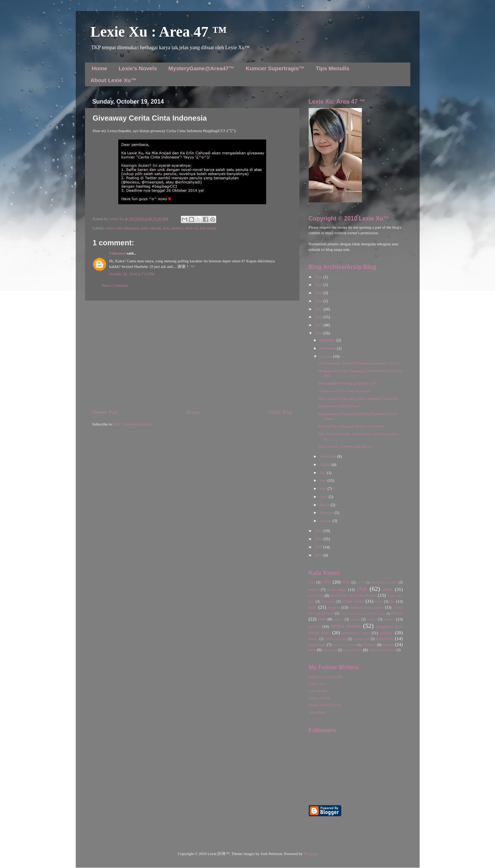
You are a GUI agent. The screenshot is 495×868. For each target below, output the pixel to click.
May (323, 489)
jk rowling (328, 601)
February (327, 513)
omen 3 (355, 619)
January (326, 521)
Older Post (280, 412)
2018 (319, 301)
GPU (326, 582)
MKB (346, 582)
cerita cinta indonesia (122, 228)
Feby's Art (317, 684)
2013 (319, 531)
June (323, 480)
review (313, 639)
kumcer (177, 228)
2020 (319, 285)
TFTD (361, 582)
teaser (388, 645)
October (326, 356)
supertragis (317, 645)
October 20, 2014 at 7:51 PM (132, 274)
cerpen (314, 590)
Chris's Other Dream (325, 705)
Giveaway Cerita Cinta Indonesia (345, 391)
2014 (319, 333)
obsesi (397, 613)
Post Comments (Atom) (133, 424)
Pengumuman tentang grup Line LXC (348, 383)
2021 (319, 277)
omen (322, 619)
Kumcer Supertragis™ (275, 68)
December (328, 340)
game (388, 589)
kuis (166, 228)
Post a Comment (115, 285)
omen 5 (389, 619)
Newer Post (105, 412)
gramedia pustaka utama (353, 595)
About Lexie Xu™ (113, 80)
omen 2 (338, 619)
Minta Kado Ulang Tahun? (339, 406)
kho (392, 601)
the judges (330, 650)
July (323, 473)
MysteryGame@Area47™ (201, 68)
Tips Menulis (333, 68)
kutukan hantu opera (367, 607)
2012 (319, 539)
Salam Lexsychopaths (326, 677)
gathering (316, 596)
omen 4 (372, 619)
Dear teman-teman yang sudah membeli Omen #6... (359, 399)
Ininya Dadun (319, 698)
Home (99, 68)
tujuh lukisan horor (382, 650)
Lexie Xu (117, 219)
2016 (319, 317)
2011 (319, 547)
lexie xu (191, 228)
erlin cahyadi (151, 228)
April (324, 497)
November (328, 348)
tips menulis (353, 650)
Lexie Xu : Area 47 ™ (159, 32)
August (326, 465)
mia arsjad (208, 228)
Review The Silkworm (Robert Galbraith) (351, 426)
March (325, 505)
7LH (312, 582)
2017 (319, 309)
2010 (319, 555)
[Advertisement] (192, 354)
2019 (319, 293)
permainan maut (356, 633)
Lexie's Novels (138, 68)
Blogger (310, 854)
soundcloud (361, 639)
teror (312, 650)
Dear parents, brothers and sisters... (346, 446)
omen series (346, 626)
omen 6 (315, 627)
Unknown (118, 253)
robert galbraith (336, 639)
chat (362, 589)
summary (385, 639)
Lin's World (318, 691)
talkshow (369, 645)
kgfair (379, 601)
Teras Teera (318, 712)
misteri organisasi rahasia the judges (363, 613)
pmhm (386, 633)
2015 (319, 325)
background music (384, 582)
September (328, 456)
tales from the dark (344, 645)
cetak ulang (337, 590)
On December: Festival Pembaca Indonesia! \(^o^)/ (359, 363)
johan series (353, 601)
